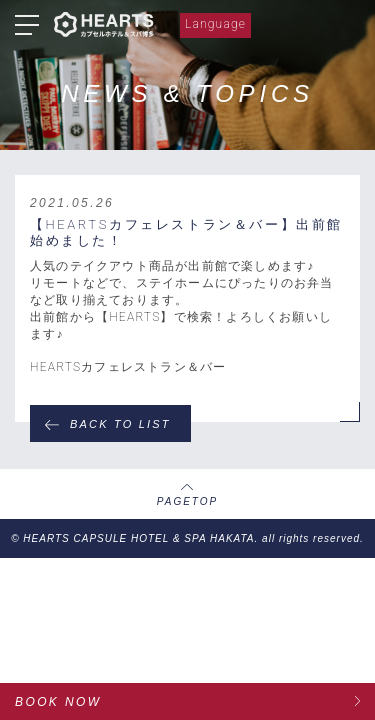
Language (215, 24)
